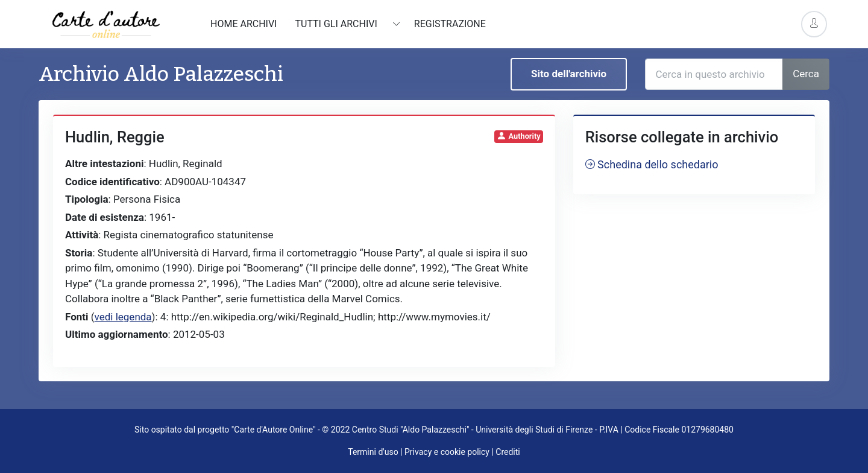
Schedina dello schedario (652, 164)
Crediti (508, 452)
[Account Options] (814, 24)
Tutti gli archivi (337, 24)
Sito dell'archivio (569, 74)
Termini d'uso (373, 452)
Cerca (806, 74)
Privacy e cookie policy (447, 452)
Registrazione (450, 24)
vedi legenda (123, 317)
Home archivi (244, 24)
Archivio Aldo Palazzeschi (161, 74)
